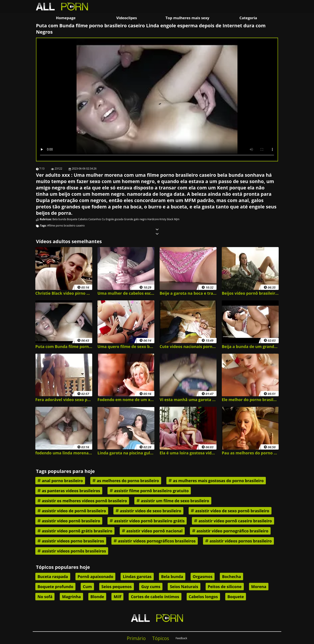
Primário (136, 638)
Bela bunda (59, 219)
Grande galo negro (135, 219)
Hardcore (153, 219)
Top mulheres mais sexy (187, 18)
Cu (103, 219)
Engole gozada (115, 219)
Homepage (66, 18)
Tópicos (161, 638)
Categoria (248, 18)
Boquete (72, 219)
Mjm (177, 219)
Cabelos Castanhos (90, 219)
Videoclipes (127, 18)
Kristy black (166, 219)
